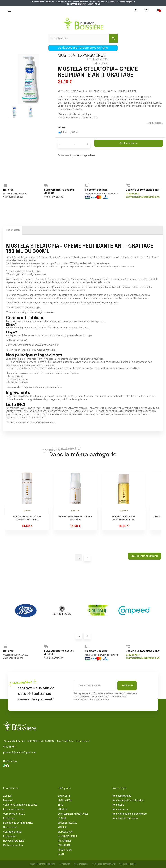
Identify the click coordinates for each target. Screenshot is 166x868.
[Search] (113, 38)
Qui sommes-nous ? (14, 814)
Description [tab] (13, 230)
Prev (79, 636)
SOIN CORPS (64, 796)
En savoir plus (94, 4)
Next (87, 636)
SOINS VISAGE (65, 800)
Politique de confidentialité (18, 823)
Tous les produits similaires (145, 556)
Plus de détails (155, 123)
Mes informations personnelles (130, 814)
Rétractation (65, 864)
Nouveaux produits (14, 841)
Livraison (8, 800)
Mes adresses (120, 809)
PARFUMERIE (64, 845)
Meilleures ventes (13, 845)
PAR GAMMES (65, 841)
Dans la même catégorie (83, 452)
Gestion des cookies (128, 864)
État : (95, 63)
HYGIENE (62, 818)
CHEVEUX (63, 809)
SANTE (61, 854)
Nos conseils (10, 827)
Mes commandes (122, 796)
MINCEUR (62, 827)
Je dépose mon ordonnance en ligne (83, 48)
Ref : (89, 59)
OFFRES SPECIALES (67, 836)
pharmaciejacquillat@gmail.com (20, 753)
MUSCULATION (65, 832)
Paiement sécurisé (14, 809)
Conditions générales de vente (20, 805)
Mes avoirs (118, 805)
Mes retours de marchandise (128, 800)
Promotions (10, 836)
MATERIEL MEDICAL (67, 823)
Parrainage (9, 818)
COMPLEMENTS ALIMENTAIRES (73, 814)
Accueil (7, 796)
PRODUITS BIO (65, 850)
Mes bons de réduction (125, 818)
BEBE (60, 805)
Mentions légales (81, 864)
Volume (62, 128)
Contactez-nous (12, 832)
